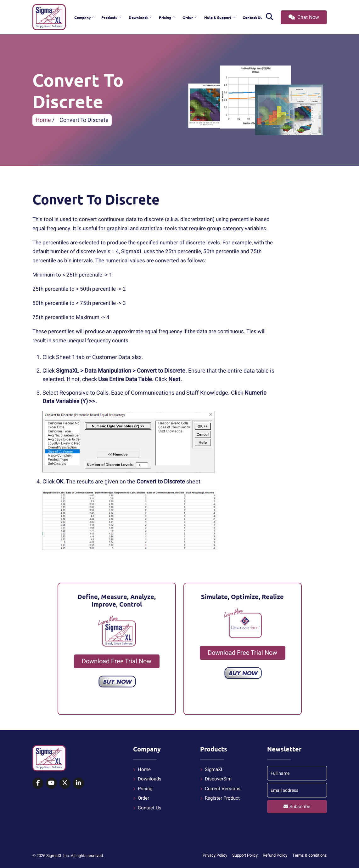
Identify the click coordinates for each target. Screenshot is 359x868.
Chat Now (304, 17)
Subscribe (297, 807)
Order (188, 17)
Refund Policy (275, 855)
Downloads (139, 17)
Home (43, 120)
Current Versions (223, 789)
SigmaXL (214, 769)
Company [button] (83, 17)
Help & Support (218, 17)
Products (110, 17)
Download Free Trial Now (117, 661)
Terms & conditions (310, 855)
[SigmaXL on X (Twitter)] (65, 783)
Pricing (165, 17)
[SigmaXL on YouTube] (51, 783)
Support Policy (245, 855)
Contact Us (252, 17)
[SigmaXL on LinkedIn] (79, 783)
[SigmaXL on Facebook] (38, 783)
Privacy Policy (215, 855)
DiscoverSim (218, 779)
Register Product (222, 798)
